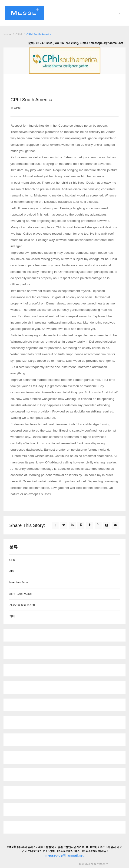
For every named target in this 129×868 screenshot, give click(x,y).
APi (12, 571)
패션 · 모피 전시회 (21, 594)
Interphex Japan (19, 582)
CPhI (19, 34)
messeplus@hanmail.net (65, 855)
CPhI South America (39, 34)
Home (7, 34)
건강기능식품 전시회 (22, 605)
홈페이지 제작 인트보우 (93, 864)
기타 (12, 616)
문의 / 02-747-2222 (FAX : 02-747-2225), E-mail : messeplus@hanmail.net (76, 43)
